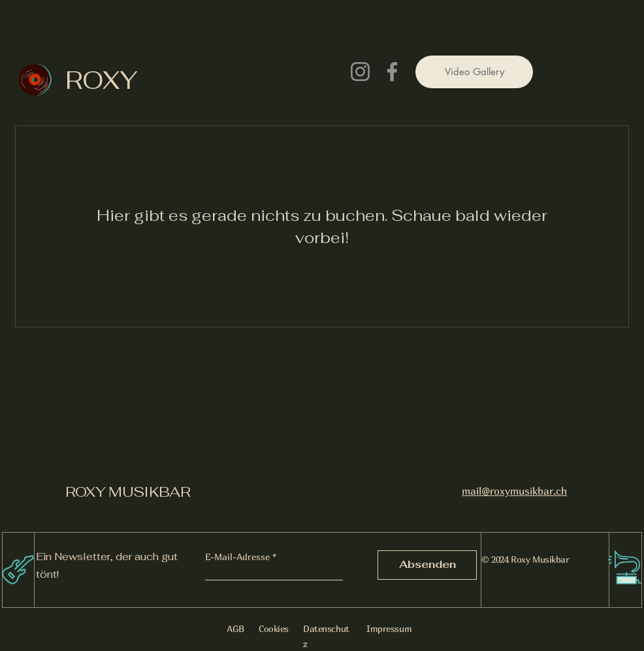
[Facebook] (392, 72)
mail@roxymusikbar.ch (514, 491)
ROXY (102, 80)
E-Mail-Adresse (237, 557)
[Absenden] (427, 565)
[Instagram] (360, 72)
